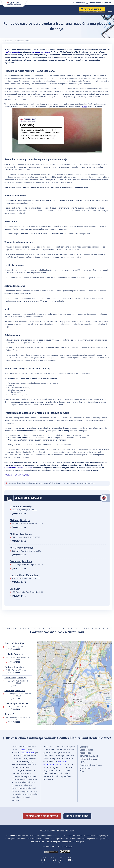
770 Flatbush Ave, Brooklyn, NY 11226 (27, 524)
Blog (82, 771)
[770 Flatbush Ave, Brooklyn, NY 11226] (75, 703)
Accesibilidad (86, 753)
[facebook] (44, 860)
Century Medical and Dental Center (18, 468)
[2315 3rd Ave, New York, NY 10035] (78, 670)
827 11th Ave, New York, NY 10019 (26, 537)
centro (23, 749)
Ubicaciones (80, 3)
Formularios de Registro (42, 816)
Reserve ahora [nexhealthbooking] (92, 11)
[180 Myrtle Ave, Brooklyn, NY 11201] (76, 695)
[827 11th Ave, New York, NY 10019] (72, 677)
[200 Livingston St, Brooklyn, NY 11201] (73, 695)
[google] (53, 860)
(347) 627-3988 (19, 527)
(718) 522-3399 (19, 568)
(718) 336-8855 (19, 514)
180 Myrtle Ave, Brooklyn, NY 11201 (26, 551)
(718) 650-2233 (19, 555)
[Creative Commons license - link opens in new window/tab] (65, 852)
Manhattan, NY (64, 761)
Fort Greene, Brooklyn (22, 548)
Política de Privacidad (89, 759)
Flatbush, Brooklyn (20, 520)
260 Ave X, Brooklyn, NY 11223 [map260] (17, 647)
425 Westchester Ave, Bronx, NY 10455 (28, 592)
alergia (85, 107)
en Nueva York (28, 752)
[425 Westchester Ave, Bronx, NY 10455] (81, 666)
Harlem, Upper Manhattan (24, 575)
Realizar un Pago (77, 816)
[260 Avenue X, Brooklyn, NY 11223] (72, 718)
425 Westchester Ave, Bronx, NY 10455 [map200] (18, 718)
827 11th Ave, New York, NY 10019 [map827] (18, 670)
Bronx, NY (15, 589)
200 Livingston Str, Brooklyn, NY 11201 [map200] (18, 695)
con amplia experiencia (41, 52)
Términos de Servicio (89, 756)
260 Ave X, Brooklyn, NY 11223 (24, 510)
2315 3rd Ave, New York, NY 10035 (26, 578)
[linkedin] (61, 860)
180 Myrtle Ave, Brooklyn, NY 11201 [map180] (18, 682)
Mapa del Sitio (86, 768)
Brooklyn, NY (49, 764)
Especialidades (95, 3)
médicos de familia (12, 52)
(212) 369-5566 (19, 541)
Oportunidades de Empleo (91, 765)
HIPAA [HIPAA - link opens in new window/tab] (83, 762)
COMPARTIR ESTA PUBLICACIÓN (17, 475)
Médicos (108, 3)
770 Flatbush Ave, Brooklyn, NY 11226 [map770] (18, 658)
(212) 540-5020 (19, 582)
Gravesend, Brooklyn (21, 507)
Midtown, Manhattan (21, 534)
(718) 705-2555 (19, 596)
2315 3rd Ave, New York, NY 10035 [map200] (18, 707)
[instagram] (70, 860)
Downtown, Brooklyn (21, 561)
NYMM (69, 847)
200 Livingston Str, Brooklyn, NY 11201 (27, 565)
